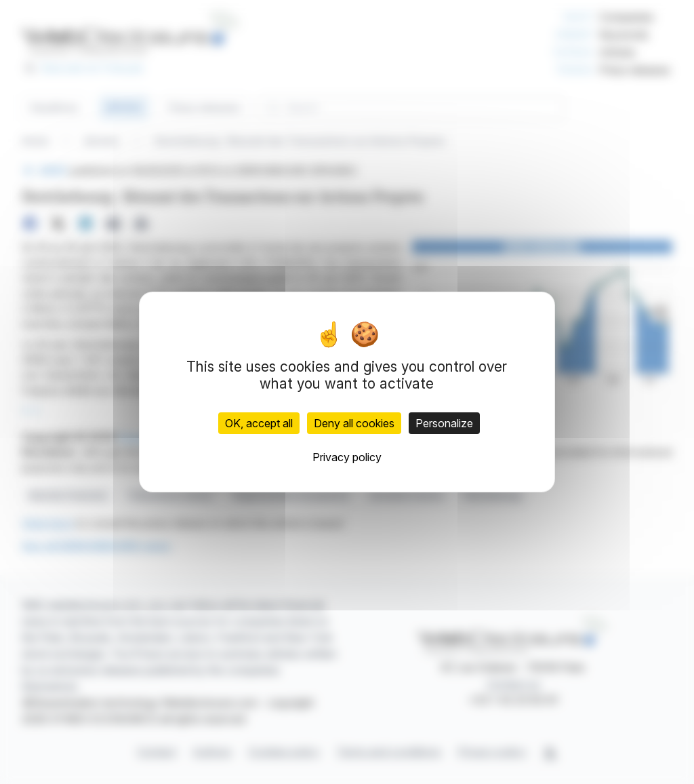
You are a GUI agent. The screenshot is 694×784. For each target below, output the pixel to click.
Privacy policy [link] (347, 457)
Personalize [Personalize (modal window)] (444, 423)
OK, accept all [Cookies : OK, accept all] (259, 423)
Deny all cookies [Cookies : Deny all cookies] (354, 423)
